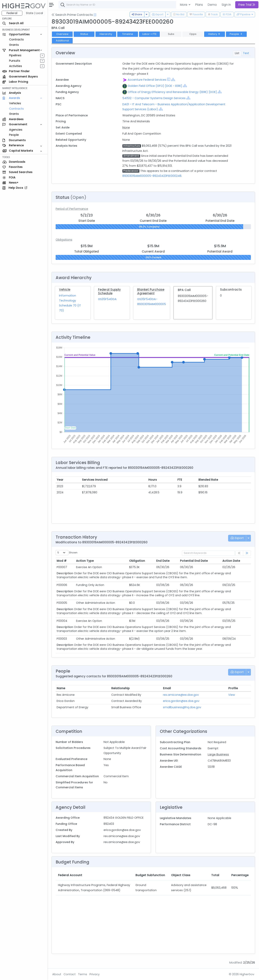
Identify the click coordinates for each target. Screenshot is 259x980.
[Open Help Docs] (95, 15)
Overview (62, 34)
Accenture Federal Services (147, 80)
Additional (62, 41)
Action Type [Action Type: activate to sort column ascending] (85, 561)
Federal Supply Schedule (109, 291)
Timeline (128, 34)
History (215, 34)
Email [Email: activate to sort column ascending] (167, 688)
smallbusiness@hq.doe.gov (182, 707)
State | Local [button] (34, 13)
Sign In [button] (226, 5)
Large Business (218, 754)
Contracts (16, 39)
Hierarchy (106, 34)
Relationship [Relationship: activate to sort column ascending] (120, 688)
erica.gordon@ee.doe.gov (181, 701)
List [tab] (237, 53)
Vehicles (15, 103)
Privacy (95, 974)
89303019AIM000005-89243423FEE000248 (152, 176)
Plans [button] (199, 5)
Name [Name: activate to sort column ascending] (61, 688)
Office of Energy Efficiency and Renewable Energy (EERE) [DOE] (172, 92)
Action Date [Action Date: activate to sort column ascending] (231, 561)
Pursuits (15, 61)
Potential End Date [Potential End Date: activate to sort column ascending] (194, 561)
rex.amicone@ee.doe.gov (181, 695)
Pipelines (15, 55)
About (57, 974)
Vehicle (65, 290)
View (232, 695)
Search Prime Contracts (72, 15)
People (14, 135)
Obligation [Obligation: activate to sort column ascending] (137, 561)
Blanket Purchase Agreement (151, 291)
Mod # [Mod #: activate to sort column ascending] (62, 561)
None (126, 127)
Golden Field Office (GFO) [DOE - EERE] (155, 86)
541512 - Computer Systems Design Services (154, 98)
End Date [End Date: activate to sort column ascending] (163, 561)
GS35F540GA (107, 299)
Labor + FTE (149, 34)
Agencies (16, 130)
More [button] (184, 5)
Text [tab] (246, 53)
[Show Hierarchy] (173, 79)
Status (84, 34)
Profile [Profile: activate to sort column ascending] (233, 688)
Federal (12, 13)
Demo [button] (212, 5)
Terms (83, 974)
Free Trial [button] (247, 5)
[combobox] (118, 5)
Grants (14, 45)
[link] (247, 553)
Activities (16, 66)
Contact (70, 974)
